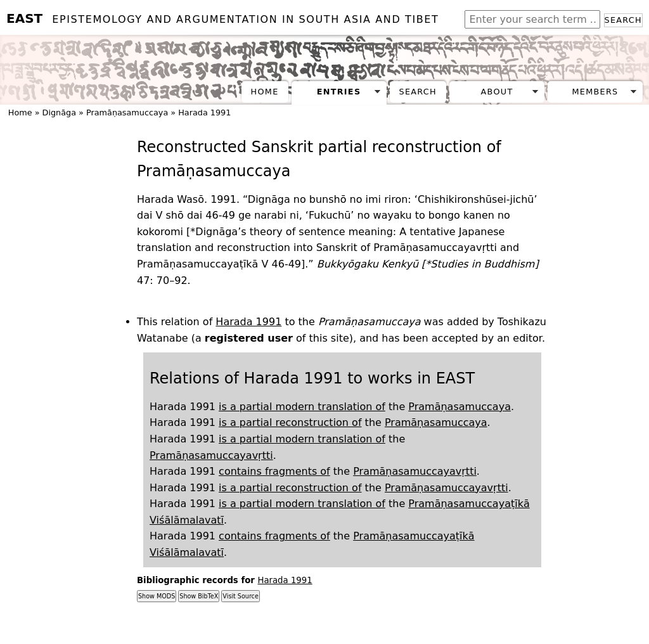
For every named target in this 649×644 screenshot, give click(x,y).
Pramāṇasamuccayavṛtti (211, 455)
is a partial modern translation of (302, 407)
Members (595, 92)
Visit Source (240, 596)
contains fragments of (274, 471)
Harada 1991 (204, 113)
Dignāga (59, 113)
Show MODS (157, 596)
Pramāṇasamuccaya (127, 113)
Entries (339, 92)
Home (265, 92)
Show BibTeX (199, 596)
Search (623, 20)
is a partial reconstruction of (290, 422)
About (497, 92)
